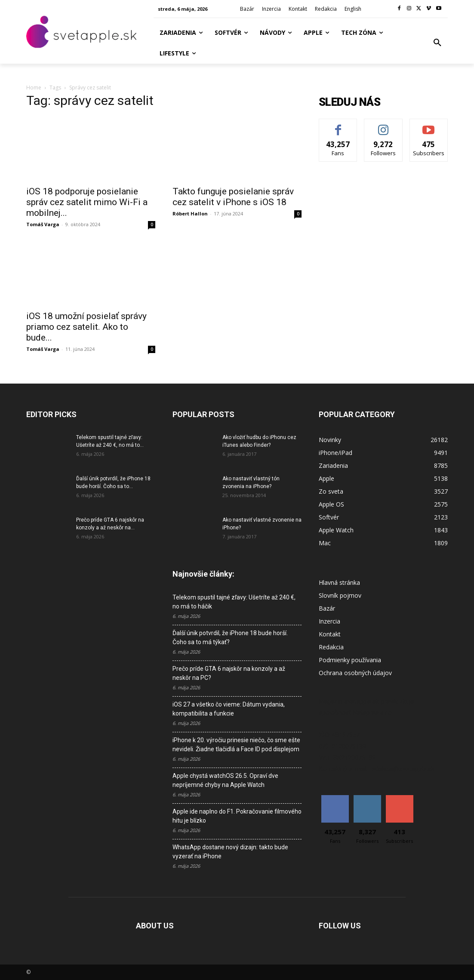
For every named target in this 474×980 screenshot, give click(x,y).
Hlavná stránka (339, 582)
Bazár (327, 608)
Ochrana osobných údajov (355, 673)
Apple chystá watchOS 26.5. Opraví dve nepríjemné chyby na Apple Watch (225, 780)
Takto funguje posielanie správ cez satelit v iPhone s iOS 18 (233, 197)
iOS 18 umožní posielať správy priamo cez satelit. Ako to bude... (86, 327)
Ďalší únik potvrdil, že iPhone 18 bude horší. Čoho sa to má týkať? (230, 637)
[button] (437, 43)
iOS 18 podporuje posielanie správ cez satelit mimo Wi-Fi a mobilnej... (87, 202)
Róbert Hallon (190, 214)
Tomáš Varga (43, 224)
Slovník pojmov (340, 595)
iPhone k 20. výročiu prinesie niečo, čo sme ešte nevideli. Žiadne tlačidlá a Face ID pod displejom (236, 745)
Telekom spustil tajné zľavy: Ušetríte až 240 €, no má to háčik (234, 602)
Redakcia (331, 647)
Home (34, 88)
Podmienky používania (350, 660)
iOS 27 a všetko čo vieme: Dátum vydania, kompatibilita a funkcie (229, 709)
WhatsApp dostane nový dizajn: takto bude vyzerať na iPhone (230, 852)
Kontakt (330, 634)
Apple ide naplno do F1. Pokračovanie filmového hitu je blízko (237, 816)
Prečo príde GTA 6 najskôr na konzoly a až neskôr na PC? (229, 673)
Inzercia (329, 621)
